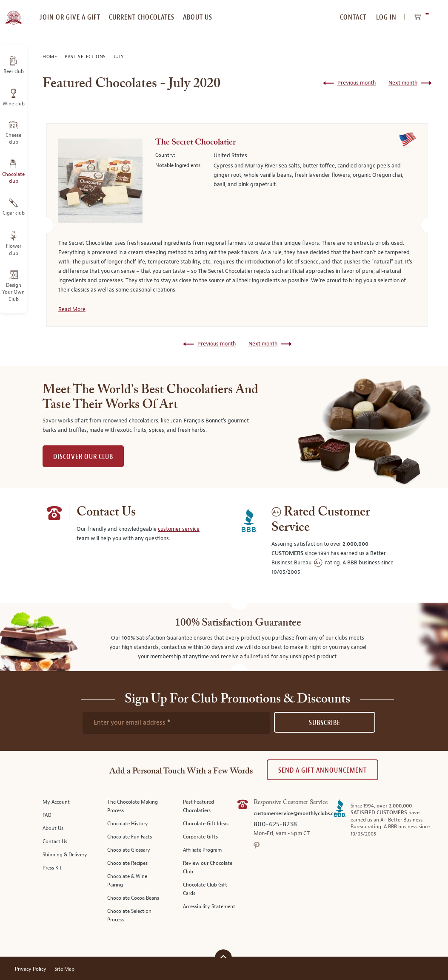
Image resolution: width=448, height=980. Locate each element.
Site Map (64, 969)
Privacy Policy (31, 969)
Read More (72, 309)
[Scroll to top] (223, 957)
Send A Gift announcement (322, 770)
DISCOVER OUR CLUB (83, 457)
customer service (179, 529)
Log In (386, 17)
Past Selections (86, 57)
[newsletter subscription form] (176, 723)
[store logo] (13, 13)
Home (51, 57)
